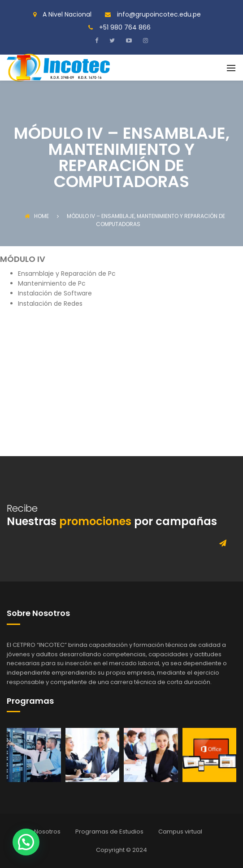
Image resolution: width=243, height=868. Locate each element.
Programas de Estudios (109, 832)
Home (37, 216)
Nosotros (47, 832)
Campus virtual (180, 832)
